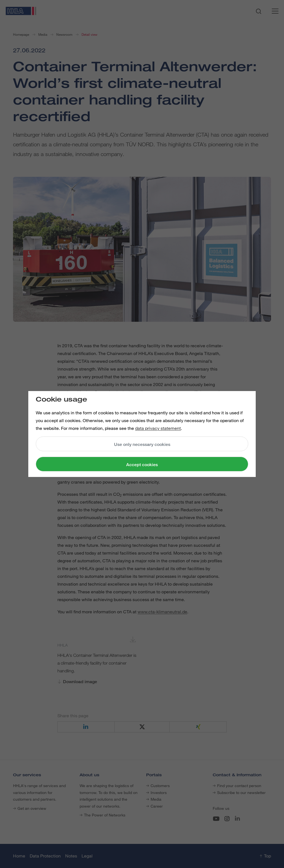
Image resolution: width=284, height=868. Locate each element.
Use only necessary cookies (142, 444)
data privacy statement (158, 428)
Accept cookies (142, 465)
